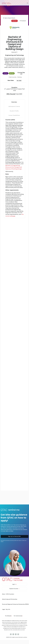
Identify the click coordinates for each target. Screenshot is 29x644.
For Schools (8, 616)
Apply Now (14, 21)
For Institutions (18, 616)
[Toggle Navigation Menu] (27, 3)
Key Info (8, 609)
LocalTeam (25, 637)
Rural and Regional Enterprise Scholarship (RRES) (15, 604)
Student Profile (14, 111)
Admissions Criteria (14, 106)
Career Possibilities (14, 115)
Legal (4, 609)
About (4, 594)
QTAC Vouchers (10, 594)
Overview (14, 102)
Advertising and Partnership (10, 599)
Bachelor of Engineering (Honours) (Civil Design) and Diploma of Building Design (14, 167)
